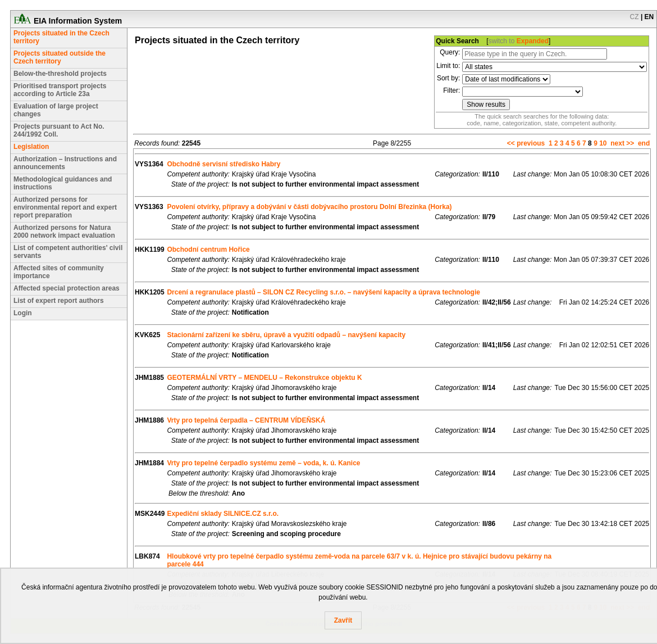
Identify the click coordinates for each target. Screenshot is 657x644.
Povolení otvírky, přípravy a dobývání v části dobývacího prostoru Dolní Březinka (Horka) (309, 207)
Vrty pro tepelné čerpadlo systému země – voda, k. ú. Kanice (263, 463)
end (644, 143)
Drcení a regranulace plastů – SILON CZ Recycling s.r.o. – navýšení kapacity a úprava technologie (323, 292)
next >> (622, 143)
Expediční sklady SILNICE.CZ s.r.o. (223, 514)
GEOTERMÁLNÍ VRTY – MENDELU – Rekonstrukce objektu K (264, 378)
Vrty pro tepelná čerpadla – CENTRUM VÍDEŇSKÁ (246, 420)
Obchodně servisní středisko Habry (223, 164)
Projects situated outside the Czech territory (60, 57)
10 (603, 143)
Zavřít (343, 620)
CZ (635, 17)
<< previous (526, 143)
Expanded (533, 41)
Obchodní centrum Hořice (208, 250)
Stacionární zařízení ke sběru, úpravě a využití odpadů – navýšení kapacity (286, 335)
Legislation (31, 147)
